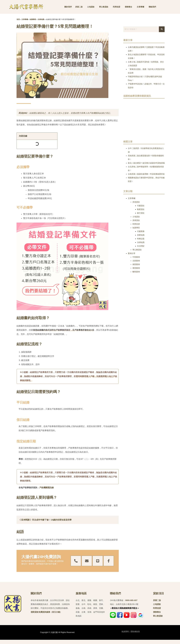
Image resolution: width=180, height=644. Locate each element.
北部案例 (136, 261)
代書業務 (141, 231)
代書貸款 (141, 206)
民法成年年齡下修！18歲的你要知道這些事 (52, 520)
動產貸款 (141, 209)
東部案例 (136, 268)
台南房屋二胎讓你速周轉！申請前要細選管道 (146, 174)
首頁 (18, 19)
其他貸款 (136, 202)
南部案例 (136, 264)
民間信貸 (117, 7)
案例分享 (132, 253)
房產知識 (141, 235)
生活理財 (141, 246)
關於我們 (68, 7)
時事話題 (141, 239)
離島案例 (136, 272)
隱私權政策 (135, 632)
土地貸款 (91, 7)
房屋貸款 (136, 220)
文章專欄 (140, 7)
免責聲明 (125, 632)
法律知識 (41, 19)
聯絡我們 (152, 7)
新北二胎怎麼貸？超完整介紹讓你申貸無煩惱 (146, 163)
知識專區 (33, 19)
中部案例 (136, 257)
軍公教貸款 (104, 7)
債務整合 (128, 7)
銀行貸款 (141, 213)
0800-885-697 (131, 600)
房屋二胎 (79, 7)
